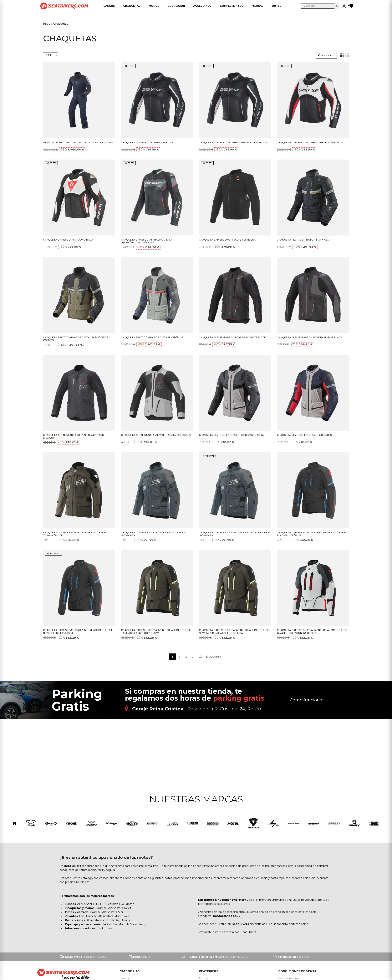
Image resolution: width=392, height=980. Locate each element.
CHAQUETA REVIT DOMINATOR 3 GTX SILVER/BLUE (152, 337)
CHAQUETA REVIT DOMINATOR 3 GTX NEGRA (305, 240)
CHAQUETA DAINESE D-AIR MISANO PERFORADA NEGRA (233, 142)
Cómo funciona (306, 700)
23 (200, 657)
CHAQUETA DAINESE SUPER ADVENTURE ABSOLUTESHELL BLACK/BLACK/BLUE (312, 534)
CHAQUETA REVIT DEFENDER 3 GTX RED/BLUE (305, 435)
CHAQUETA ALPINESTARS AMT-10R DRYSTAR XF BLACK (232, 337)
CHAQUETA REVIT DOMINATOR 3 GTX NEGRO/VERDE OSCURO (76, 339)
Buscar (337, 6)
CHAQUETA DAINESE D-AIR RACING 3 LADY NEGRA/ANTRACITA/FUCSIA (147, 241)
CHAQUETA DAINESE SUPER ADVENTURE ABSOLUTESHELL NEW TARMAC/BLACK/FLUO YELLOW (234, 632)
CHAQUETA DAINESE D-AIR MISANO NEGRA (147, 142)
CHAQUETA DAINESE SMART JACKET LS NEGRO (228, 240)
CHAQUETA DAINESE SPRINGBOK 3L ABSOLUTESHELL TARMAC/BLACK (75, 534)
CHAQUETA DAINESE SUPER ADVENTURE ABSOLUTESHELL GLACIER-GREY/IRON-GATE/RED (312, 632)
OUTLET (129, 66)
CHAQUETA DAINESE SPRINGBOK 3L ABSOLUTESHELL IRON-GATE (153, 534)
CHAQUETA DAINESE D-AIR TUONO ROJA (68, 240)
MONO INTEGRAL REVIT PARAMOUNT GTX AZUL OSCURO (78, 142)
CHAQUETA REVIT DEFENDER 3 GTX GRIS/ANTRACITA (232, 435)
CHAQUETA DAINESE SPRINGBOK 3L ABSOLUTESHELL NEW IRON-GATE (235, 534)
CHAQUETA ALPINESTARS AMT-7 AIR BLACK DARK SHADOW (73, 436)
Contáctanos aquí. (226, 917)
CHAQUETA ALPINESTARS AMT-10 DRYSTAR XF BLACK (309, 337)
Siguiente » (214, 657)
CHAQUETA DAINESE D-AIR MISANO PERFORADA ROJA (310, 142)
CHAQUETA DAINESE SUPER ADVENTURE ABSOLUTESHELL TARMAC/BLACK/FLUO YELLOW (156, 632)
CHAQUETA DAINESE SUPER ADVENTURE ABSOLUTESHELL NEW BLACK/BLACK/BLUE (79, 632)
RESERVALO (210, 456)
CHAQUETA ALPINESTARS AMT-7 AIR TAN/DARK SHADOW (156, 435)
